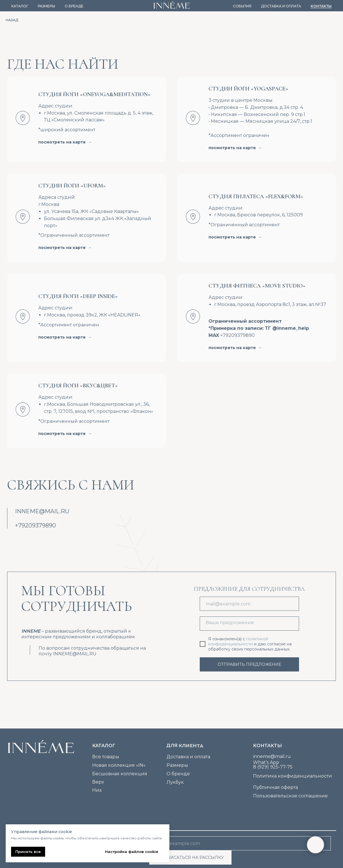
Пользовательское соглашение (290, 796)
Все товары (106, 757)
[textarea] (249, 624)
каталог (104, 746)
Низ (97, 790)
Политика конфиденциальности (293, 776)
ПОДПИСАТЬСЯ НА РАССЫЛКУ (190, 858)
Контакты (321, 6)
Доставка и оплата (281, 6)
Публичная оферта (275, 787)
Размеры (46, 6)
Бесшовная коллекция (120, 774)
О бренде (74, 6)
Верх (98, 782)
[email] (249, 604)
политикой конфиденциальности (238, 641)
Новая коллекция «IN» (119, 765)
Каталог (20, 6)
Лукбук (175, 782)
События (242, 6)
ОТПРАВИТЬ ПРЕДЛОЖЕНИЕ (249, 664)
